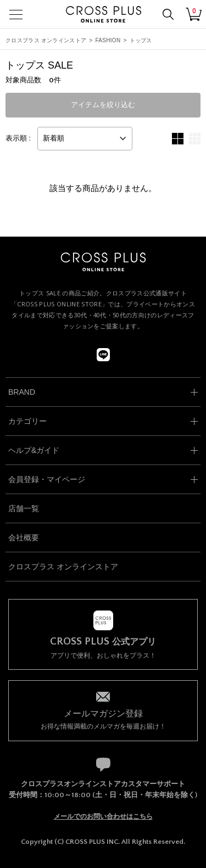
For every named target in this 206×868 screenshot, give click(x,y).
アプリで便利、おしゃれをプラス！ (103, 648)
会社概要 (24, 537)
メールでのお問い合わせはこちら (103, 816)
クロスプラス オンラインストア (46, 40)
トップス (141, 40)
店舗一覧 (24, 508)
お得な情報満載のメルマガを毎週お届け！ (103, 719)
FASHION (108, 40)
